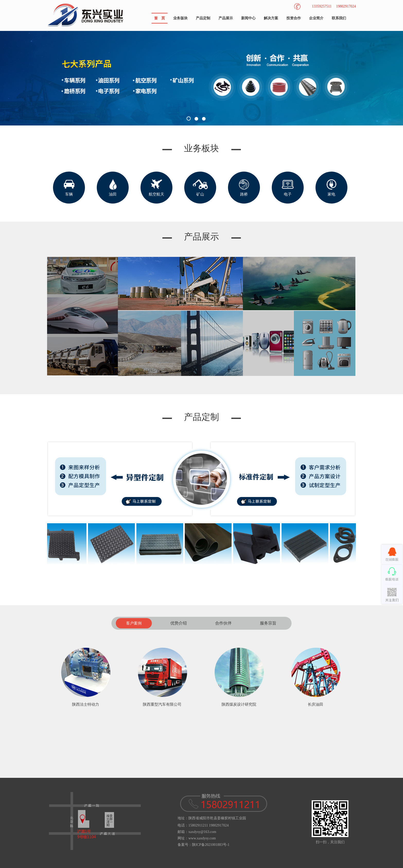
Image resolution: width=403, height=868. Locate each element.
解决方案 (271, 18)
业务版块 (180, 18)
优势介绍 (179, 623)
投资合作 (294, 18)
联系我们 (339, 18)
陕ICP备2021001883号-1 (211, 845)
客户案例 (134, 623)
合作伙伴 (223, 623)
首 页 (160, 18)
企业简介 (316, 18)
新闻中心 (248, 18)
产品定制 (203, 18)
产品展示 (226, 18)
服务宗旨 (268, 623)
